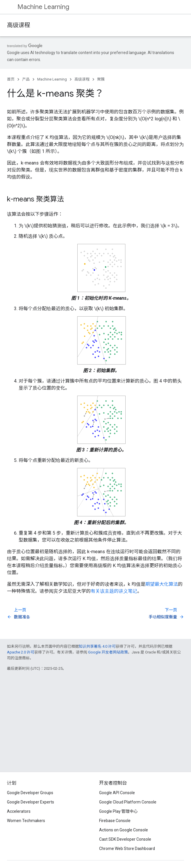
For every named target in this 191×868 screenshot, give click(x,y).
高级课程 (19, 25)
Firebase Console (115, 821)
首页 (11, 79)
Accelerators (19, 811)
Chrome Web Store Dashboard (127, 849)
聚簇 (101, 79)
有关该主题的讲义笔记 (114, 591)
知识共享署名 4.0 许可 (97, 646)
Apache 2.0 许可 (21, 652)
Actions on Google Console (124, 830)
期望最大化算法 (162, 584)
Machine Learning (43, 7)
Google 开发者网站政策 (108, 652)
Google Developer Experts (31, 802)
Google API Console (117, 793)
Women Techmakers (26, 821)
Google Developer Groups (30, 793)
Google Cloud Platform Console (128, 802)
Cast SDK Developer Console (125, 839)
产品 (26, 79)
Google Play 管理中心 (118, 811)
